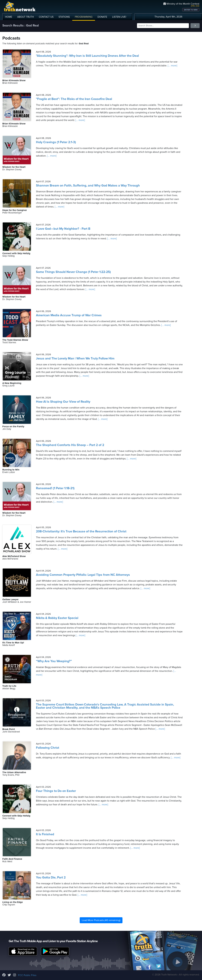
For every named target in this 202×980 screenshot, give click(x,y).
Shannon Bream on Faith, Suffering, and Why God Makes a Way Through (88, 186)
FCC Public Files (27, 975)
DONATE (102, 17)
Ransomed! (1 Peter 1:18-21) (55, 488)
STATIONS (64, 17)
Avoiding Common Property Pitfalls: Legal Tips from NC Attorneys (83, 575)
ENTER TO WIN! (191, 10)
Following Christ (48, 748)
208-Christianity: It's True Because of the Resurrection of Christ (81, 531)
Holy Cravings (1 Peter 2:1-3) (56, 142)
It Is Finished (45, 834)
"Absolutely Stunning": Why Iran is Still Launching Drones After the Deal (87, 56)
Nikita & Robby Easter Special (57, 618)
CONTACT (46, 17)
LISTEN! (119, 17)
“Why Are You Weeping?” (54, 661)
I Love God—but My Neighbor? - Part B (63, 229)
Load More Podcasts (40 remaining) (101, 920)
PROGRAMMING (84, 17)
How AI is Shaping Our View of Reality (63, 402)
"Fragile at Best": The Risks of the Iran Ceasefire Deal (74, 99)
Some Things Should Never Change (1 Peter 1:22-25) (73, 272)
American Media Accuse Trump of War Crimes (69, 315)
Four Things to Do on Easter (56, 791)
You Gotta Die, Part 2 (51, 878)
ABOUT (25, 17)
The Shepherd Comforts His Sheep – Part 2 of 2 (70, 445)
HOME (9, 17)
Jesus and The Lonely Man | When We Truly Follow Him (75, 359)
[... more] (172, 66)
